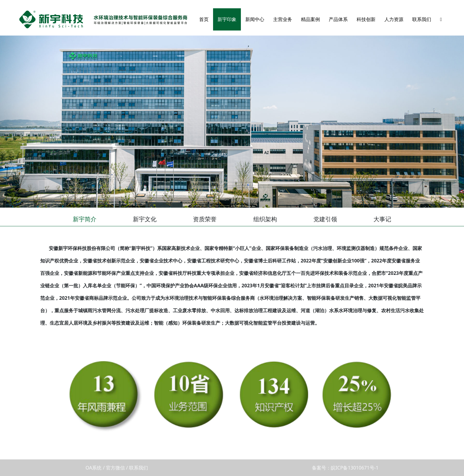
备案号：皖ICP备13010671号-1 (345, 468)
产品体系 (338, 19)
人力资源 (394, 19)
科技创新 (366, 19)
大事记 (382, 219)
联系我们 (422, 19)
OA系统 (94, 468)
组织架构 (265, 219)
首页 (204, 19)
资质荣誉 (205, 219)
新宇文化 (145, 219)
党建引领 (325, 219)
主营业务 (283, 19)
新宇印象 (227, 19)
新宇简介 (85, 219)
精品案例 (310, 19)
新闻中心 (255, 19)
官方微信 (115, 468)
